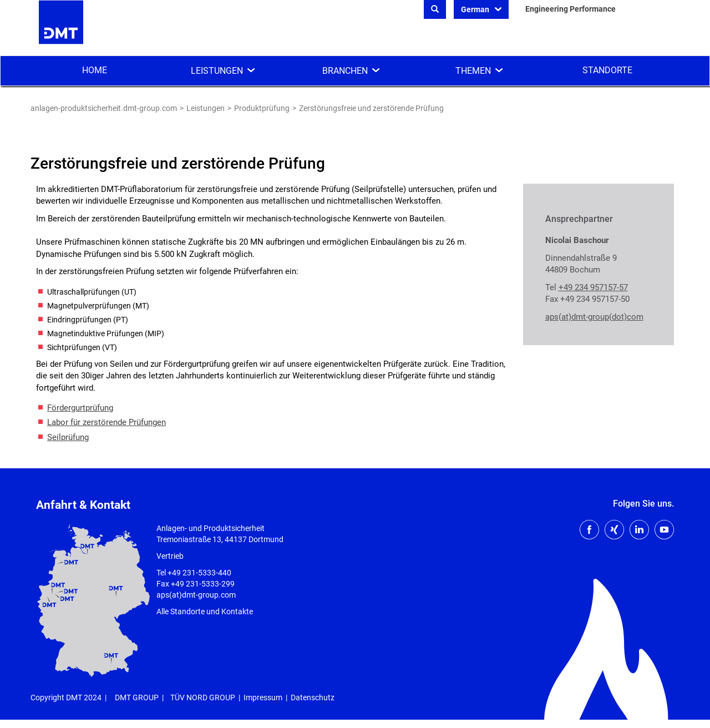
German (476, 9)
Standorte (607, 70)
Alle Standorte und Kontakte (205, 611)
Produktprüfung (262, 108)
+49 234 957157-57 (593, 287)
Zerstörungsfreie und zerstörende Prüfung (371, 108)
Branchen (345, 71)
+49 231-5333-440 (199, 573)
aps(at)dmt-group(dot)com (594, 317)
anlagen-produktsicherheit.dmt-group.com (104, 108)
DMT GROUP (137, 697)
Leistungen (217, 71)
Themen (473, 71)
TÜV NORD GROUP (203, 697)
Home (95, 70)
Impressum (263, 697)
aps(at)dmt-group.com (196, 595)
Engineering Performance (570, 9)
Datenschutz (313, 697)
